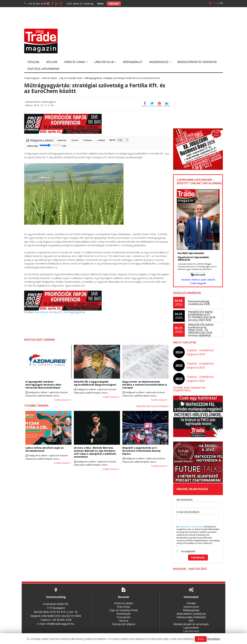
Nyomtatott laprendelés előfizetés (193, 258)
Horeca (123, 618)
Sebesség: (47, 145)
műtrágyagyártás (74, 312)
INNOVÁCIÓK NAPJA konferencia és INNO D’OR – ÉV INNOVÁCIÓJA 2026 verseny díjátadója (201, 330)
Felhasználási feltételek (191, 615)
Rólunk (52, 62)
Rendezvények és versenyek (197, 62)
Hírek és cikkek (124, 601)
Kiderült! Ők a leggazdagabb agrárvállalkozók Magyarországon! (95, 383)
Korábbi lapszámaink (191, 253)
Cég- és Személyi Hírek (123, 608)
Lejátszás (62, 140)
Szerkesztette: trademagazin (40, 102)
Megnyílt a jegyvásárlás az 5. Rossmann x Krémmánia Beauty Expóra (141, 451)
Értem (201, 639)
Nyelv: (119, 140)
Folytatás (88, 140)
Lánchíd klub (191, 628)
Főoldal (34, 62)
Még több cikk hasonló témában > (153, 406)
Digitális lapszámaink (43, 69)
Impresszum (191, 604)
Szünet (75, 140)
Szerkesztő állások (123, 621)
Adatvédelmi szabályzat (191, 611)
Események (124, 611)
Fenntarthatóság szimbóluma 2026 (199, 303)
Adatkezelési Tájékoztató (191, 524)
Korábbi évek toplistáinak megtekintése (198, 388)
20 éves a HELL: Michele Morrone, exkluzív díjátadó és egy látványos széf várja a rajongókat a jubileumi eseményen (95, 452)
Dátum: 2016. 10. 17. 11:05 (39, 105)
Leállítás (101, 140)
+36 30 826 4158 (37, 4)
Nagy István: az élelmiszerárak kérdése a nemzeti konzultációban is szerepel (145, 385)
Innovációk (123, 615)
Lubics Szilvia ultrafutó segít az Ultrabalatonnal (44, 449)
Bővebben (214, 639)
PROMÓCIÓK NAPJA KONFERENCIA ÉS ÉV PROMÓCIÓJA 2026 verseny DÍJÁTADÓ (202, 316)
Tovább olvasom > (63, 400)
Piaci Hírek (124, 604)
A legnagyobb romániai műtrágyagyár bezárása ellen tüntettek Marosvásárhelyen (48, 385)
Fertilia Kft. (55, 312)
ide (188, 269)
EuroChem (41, 312)
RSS (191, 618)
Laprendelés (191, 625)
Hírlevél (114, 4)
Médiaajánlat (133, 62)
